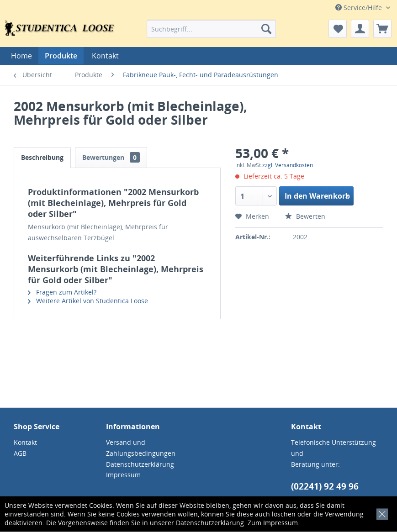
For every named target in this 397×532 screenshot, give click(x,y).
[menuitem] (211, 29)
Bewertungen (111, 157)
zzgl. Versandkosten (288, 165)
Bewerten (305, 216)
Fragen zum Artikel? (62, 292)
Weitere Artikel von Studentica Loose (88, 301)
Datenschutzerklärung (210, 523)
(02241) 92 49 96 (325, 486)
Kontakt (105, 56)
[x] (380, 513)
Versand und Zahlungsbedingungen (141, 448)
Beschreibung (42, 157)
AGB (20, 453)
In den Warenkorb (317, 195)
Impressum (281, 523)
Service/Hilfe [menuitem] (360, 8)
